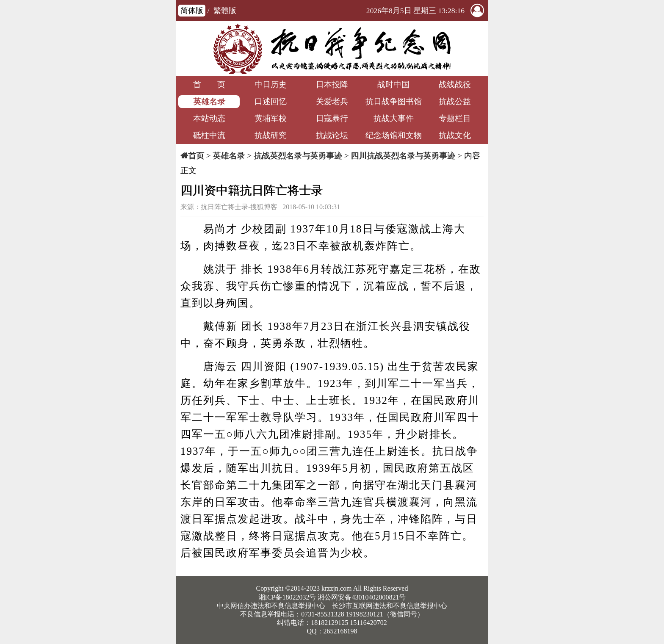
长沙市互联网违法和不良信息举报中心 (390, 606)
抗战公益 (455, 101)
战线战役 (455, 84)
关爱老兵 (332, 101)
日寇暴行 (332, 118)
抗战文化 (455, 135)
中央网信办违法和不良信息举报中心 (271, 606)
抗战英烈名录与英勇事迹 (298, 156)
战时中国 (393, 84)
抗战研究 (271, 135)
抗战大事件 (394, 118)
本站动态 (209, 118)
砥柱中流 (209, 135)
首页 (196, 156)
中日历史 (271, 84)
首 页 (209, 84)
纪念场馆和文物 (394, 135)
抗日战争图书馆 (394, 101)
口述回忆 (271, 101)
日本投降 (332, 84)
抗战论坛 (332, 135)
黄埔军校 (271, 118)
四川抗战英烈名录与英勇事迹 (403, 156)
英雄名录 (209, 101)
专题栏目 (455, 118)
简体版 (192, 11)
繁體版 (225, 11)
